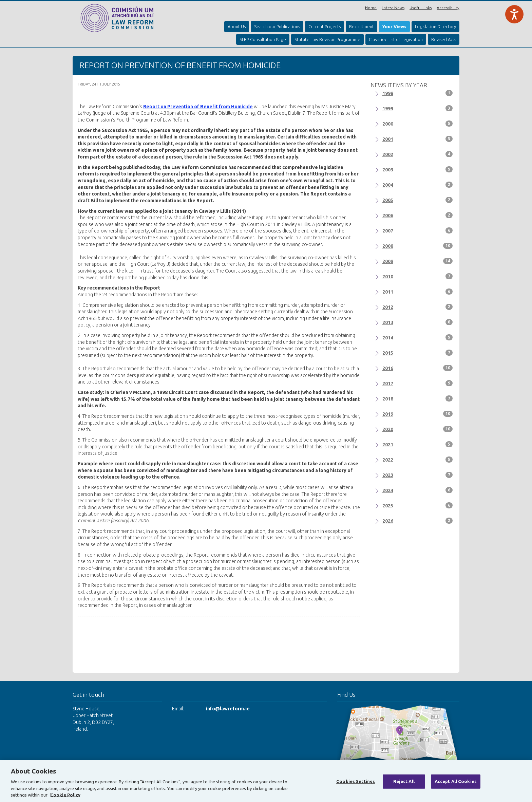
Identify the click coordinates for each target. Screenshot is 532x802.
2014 (418, 337)
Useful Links (421, 8)
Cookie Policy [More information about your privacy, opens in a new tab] (65, 795)
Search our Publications (277, 26)
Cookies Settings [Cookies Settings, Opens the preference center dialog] (356, 781)
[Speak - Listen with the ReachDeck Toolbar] (514, 14)
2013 (418, 322)
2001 (418, 139)
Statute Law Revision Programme (327, 39)
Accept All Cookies (456, 781)
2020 (418, 429)
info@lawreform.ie (228, 709)
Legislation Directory (435, 26)
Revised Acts (444, 39)
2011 (418, 292)
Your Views (394, 26)
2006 (418, 215)
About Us (237, 26)
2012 (418, 307)
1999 (418, 108)
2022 (418, 460)
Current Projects (325, 26)
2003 (418, 169)
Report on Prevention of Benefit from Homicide (198, 107)
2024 (418, 490)
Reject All (404, 781)
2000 (418, 124)
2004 (418, 185)
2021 (418, 444)
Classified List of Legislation (396, 39)
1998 (418, 93)
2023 (418, 475)
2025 (418, 505)
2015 (418, 353)
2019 (418, 414)
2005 (418, 200)
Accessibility (448, 8)
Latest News (393, 8)
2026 (418, 521)
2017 (418, 383)
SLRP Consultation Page (263, 39)
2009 (418, 261)
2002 (418, 154)
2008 (418, 246)
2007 (418, 230)
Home (371, 8)
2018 (418, 398)
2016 (418, 368)
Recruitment (362, 26)
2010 (418, 276)
